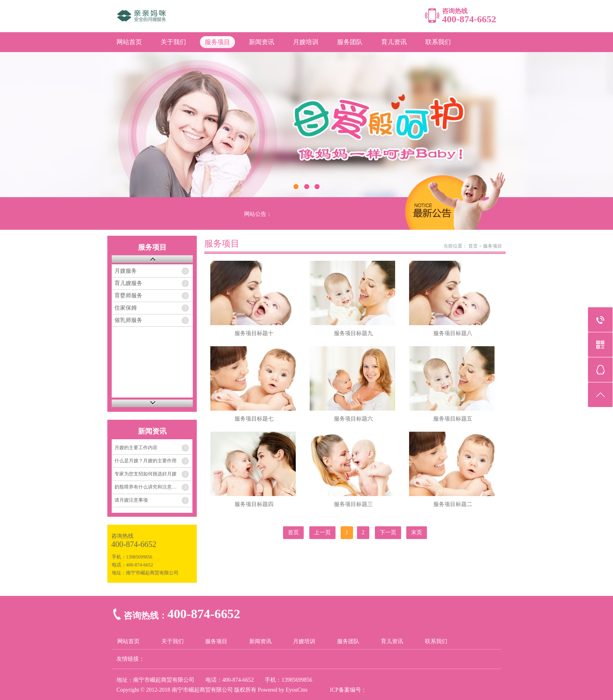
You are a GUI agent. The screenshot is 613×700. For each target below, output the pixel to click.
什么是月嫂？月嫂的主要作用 (145, 461)
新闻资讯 (262, 42)
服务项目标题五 (453, 419)
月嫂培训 (306, 42)
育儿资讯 (394, 42)
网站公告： (258, 214)
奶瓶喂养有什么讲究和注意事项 (148, 487)
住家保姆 (126, 308)
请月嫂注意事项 (131, 500)
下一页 (388, 532)
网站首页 (129, 42)
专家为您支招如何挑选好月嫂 (145, 474)
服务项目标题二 (453, 504)
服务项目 (217, 42)
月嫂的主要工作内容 (136, 448)
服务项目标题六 (353, 419)
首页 (473, 246)
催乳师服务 (128, 320)
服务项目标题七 (254, 419)
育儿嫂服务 (128, 283)
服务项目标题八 (453, 333)
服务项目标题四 (254, 504)
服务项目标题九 (353, 333)
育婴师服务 (128, 296)
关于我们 (173, 42)
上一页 (322, 532)
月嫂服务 (126, 271)
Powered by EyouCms (282, 690)
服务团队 (350, 42)
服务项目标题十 (254, 333)
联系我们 (438, 42)
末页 (417, 532)
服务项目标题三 (353, 504)
